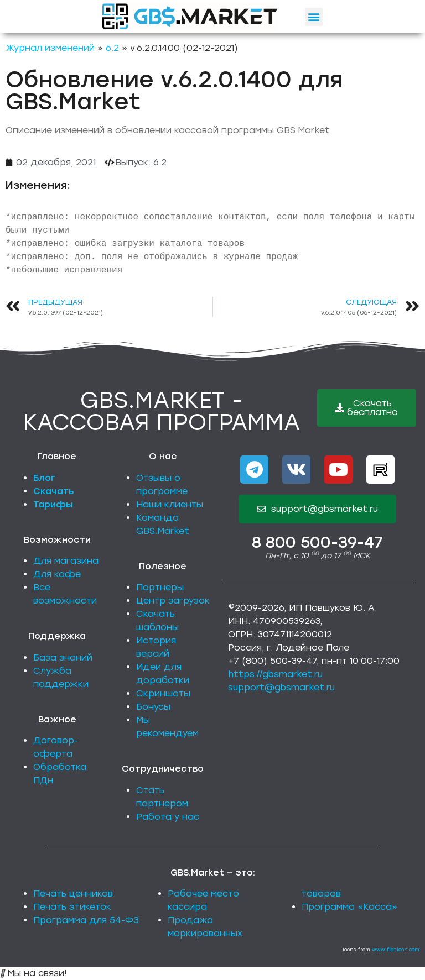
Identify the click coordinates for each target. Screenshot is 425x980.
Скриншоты (163, 693)
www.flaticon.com (396, 949)
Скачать (54, 491)
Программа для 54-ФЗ (86, 920)
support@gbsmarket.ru (281, 687)
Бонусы (153, 707)
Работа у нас (168, 817)
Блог (44, 478)
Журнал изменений (50, 48)
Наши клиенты (170, 504)
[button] (314, 17)
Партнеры (160, 587)
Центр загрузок (173, 601)
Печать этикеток (72, 907)
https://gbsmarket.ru (275, 674)
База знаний (63, 657)
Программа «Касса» (349, 907)
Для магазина (66, 561)
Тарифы (53, 504)
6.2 (112, 48)
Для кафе (57, 574)
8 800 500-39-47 (317, 542)
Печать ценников (73, 893)
